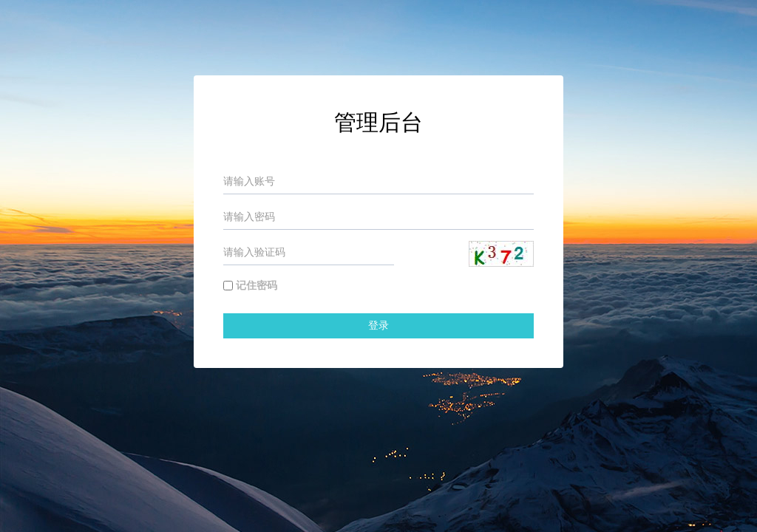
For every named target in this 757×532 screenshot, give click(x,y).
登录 (378, 325)
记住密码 (257, 286)
